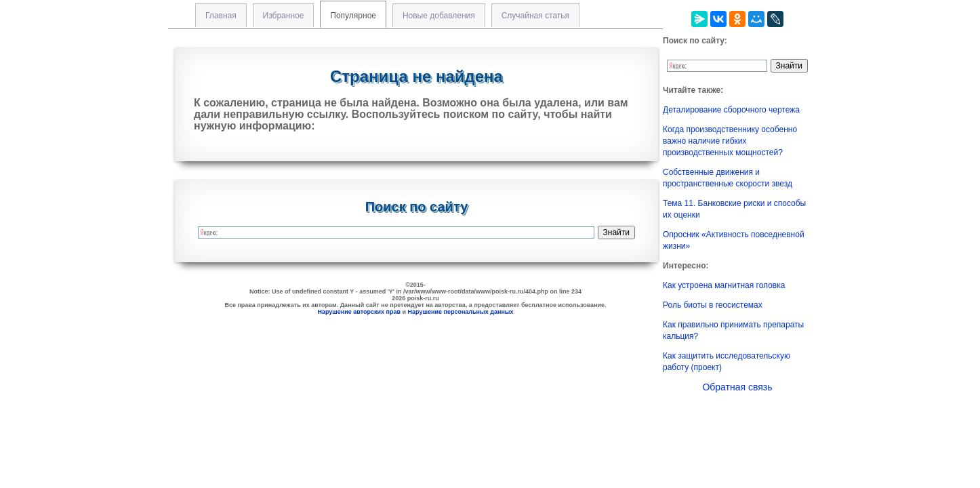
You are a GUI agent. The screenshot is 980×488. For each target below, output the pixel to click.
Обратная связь (737, 387)
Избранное (284, 16)
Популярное (353, 16)
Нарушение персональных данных (461, 312)
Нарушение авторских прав (359, 312)
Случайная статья (535, 16)
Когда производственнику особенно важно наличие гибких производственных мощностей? (730, 141)
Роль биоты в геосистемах (713, 305)
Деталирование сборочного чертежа (731, 110)
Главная (221, 16)
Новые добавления (439, 16)
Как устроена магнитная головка (724, 285)
